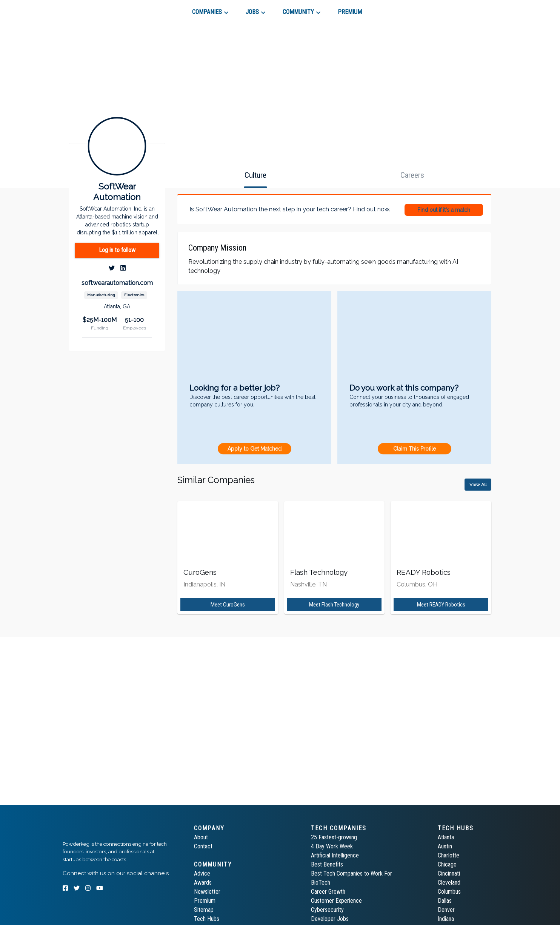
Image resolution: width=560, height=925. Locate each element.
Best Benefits (327, 864)
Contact (203, 846)
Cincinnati (449, 873)
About (201, 837)
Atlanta (446, 837)
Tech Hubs (207, 919)
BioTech (321, 883)
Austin (445, 846)
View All (478, 485)
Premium (205, 901)
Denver (446, 910)
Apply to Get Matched (255, 449)
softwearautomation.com (117, 283)
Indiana (446, 919)
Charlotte (448, 855)
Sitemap (204, 910)
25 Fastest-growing (334, 837)
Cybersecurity (327, 910)
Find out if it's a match (444, 210)
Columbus (449, 892)
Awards (203, 883)
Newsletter (207, 892)
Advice (202, 873)
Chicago (447, 864)
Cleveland (449, 883)
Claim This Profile (415, 449)
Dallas (445, 901)
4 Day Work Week (332, 846)
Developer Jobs (330, 919)
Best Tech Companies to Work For (352, 873)
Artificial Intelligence (335, 855)
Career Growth (328, 892)
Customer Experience (336, 901)
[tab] (90, 9)
